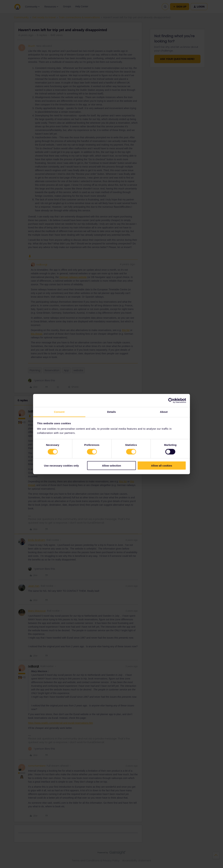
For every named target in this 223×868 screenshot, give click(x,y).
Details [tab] (111, 412)
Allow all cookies (162, 466)
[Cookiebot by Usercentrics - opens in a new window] (171, 400)
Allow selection (111, 466)
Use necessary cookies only (61, 466)
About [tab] (164, 412)
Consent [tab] (59, 412)
